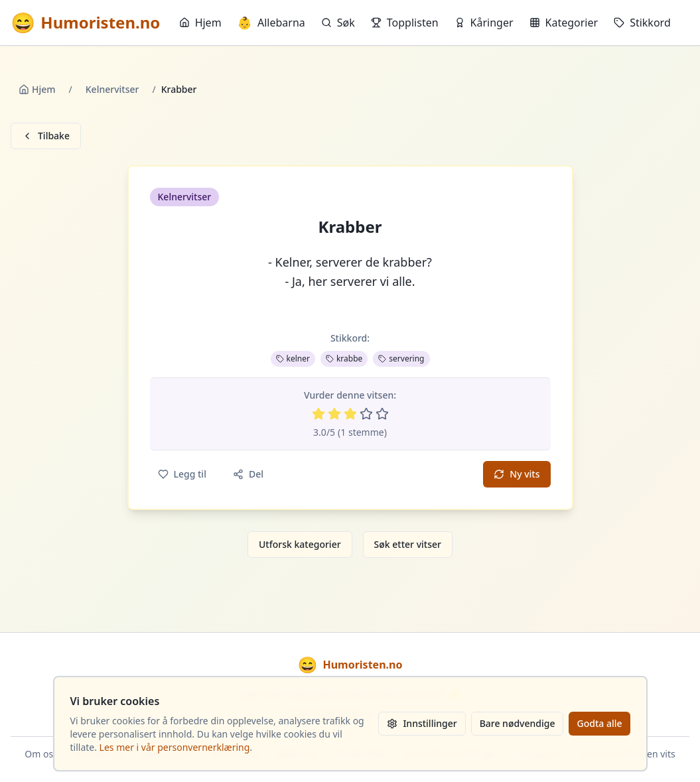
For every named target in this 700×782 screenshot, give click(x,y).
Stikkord (642, 23)
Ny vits (517, 474)
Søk (338, 23)
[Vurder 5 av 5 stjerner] (382, 414)
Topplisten (405, 23)
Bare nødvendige (518, 723)
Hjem (200, 23)
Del (248, 474)
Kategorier (564, 23)
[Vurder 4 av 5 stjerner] (366, 414)
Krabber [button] (350, 227)
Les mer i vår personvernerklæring (175, 747)
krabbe (344, 358)
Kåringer (484, 23)
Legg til (182, 474)
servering (401, 358)
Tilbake (46, 136)
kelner (293, 358)
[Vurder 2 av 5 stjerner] (334, 414)
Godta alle (599, 723)
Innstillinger (422, 723)
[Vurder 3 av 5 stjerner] (350, 414)
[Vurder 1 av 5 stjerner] (318, 414)
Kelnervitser (112, 89)
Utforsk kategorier (300, 544)
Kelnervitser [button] (185, 197)
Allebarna (271, 23)
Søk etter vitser (408, 544)
